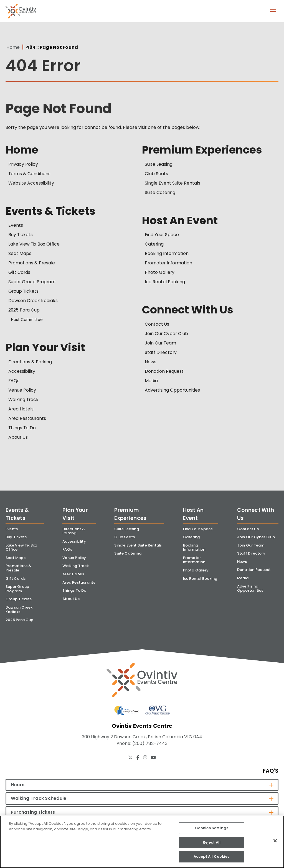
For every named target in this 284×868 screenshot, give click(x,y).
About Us (18, 438)
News (151, 363)
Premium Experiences (203, 150)
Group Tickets (24, 292)
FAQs (14, 381)
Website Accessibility (31, 183)
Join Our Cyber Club (167, 334)
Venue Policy (22, 391)
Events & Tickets (51, 211)
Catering (154, 245)
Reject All (212, 842)
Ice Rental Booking (165, 283)
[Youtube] (153, 760)
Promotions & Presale (32, 264)
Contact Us (157, 325)
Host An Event (180, 221)
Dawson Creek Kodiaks (33, 301)
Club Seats (156, 174)
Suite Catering (160, 193)
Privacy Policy (23, 164)
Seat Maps (20, 254)
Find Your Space (162, 235)
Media (151, 381)
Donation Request (164, 372)
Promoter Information (169, 264)
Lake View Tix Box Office (34, 245)
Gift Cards (19, 273)
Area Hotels (21, 410)
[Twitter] (130, 760)
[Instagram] (145, 760)
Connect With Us (188, 311)
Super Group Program (32, 283)
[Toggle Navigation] (273, 11)
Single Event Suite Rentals (173, 183)
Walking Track (24, 400)
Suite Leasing (159, 164)
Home (12, 47)
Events (16, 226)
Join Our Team (161, 344)
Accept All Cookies (211, 856)
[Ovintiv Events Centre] (142, 682)
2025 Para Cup (24, 311)
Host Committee (28, 320)
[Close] (275, 841)
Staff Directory (161, 353)
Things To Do (22, 429)
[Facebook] (138, 760)
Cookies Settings (212, 828)
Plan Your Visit (46, 348)
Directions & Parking (30, 363)
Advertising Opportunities (173, 391)
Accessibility (22, 372)
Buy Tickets (21, 235)
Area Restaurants (27, 419)
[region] (142, 842)
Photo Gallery (160, 273)
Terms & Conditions (30, 174)
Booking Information (167, 254)
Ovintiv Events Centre (21, 11)
